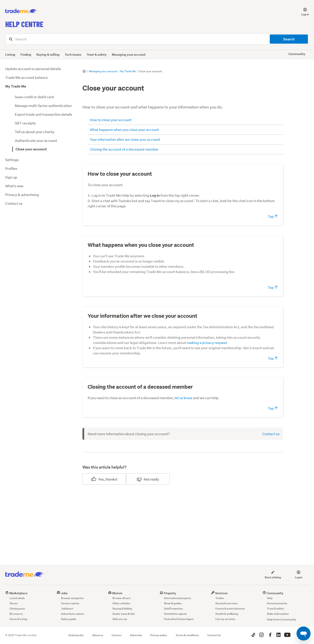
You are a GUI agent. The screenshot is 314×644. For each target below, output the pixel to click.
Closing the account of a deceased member (124, 149)
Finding (26, 54)
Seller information (278, 614)
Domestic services (227, 603)
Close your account (31, 149)
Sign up (11, 177)
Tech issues (73, 54)
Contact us (14, 203)
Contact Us (214, 635)
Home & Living (18, 619)
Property (168, 593)
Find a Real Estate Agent (179, 619)
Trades (220, 598)
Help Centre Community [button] (282, 619)
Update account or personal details (33, 69)
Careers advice (70, 603)
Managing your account (129, 54)
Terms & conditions (187, 635)
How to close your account (111, 120)
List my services (225, 619)
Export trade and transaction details (44, 114)
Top (273, 216)
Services (219, 593)
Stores (14, 603)
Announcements (277, 603)
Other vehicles (121, 603)
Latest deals (17, 598)
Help (270, 598)
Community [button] (297, 54)
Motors (115, 593)
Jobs (62, 593)
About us (98, 635)
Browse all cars (122, 598)
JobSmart (67, 609)
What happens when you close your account (124, 130)
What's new (14, 186)
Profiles (11, 168)
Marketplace (16, 593)
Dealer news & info (124, 614)
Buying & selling (48, 54)
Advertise (136, 635)
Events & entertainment (230, 609)
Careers (117, 635)
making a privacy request (207, 343)
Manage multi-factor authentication (43, 106)
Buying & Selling (122, 609)
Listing (10, 54)
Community (273, 593)
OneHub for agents (175, 614)
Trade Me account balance (26, 77)
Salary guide (69, 619)
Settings (12, 160)
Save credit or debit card (34, 97)
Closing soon (17, 609)
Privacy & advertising (22, 195)
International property (178, 598)
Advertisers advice (73, 614)
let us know (183, 398)
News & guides (173, 603)
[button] (302, 11)
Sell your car (120, 619)
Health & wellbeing (227, 614)
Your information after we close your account (125, 139)
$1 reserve (16, 614)
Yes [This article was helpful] (101, 479)
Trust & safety (97, 54)
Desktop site (76, 635)
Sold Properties (173, 609)
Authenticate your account (36, 140)
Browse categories (72, 598)
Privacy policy (159, 635)
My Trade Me (16, 86)
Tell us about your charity (35, 132)
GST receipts (25, 123)
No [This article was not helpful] (146, 479)
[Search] (157, 39)
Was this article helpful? (104, 467)
